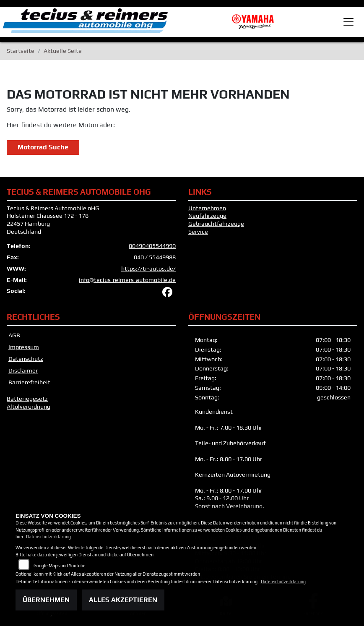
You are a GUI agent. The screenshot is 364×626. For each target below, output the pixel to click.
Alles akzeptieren (123, 600)
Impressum (24, 347)
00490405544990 (152, 246)
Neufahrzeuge (207, 216)
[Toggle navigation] (348, 22)
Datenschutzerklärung (48, 537)
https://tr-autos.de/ (148, 269)
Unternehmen (207, 208)
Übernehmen (46, 600)
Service (198, 232)
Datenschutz (26, 359)
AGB (14, 335)
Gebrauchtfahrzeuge (216, 224)
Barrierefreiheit (29, 382)
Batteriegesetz (27, 399)
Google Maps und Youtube (60, 566)
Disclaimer (23, 370)
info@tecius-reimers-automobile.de (127, 280)
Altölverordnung (29, 407)
